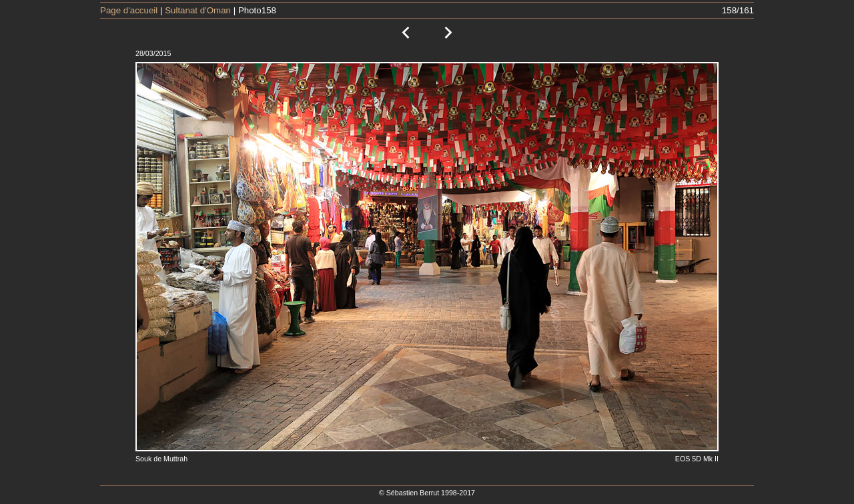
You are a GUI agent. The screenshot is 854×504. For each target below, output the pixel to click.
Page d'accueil (129, 10)
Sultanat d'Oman (198, 10)
